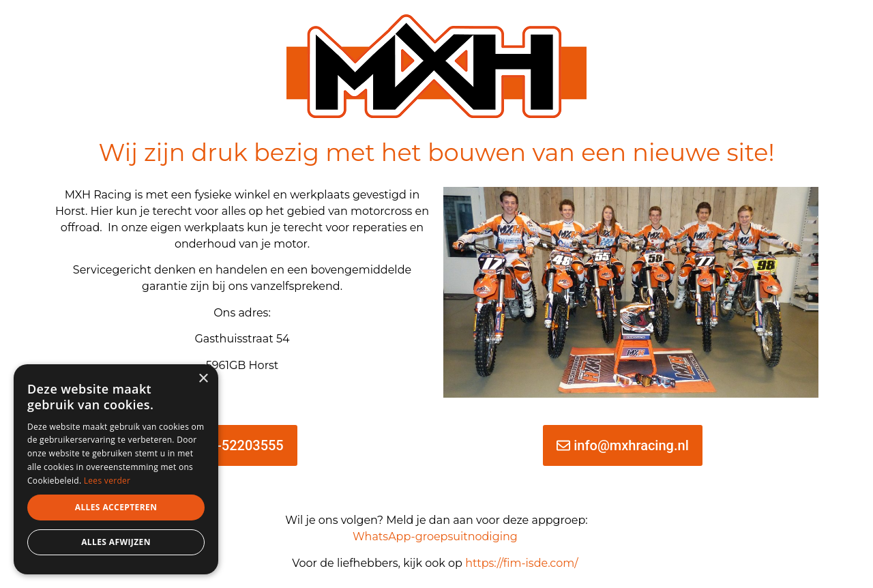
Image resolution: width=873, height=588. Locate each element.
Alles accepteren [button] (116, 507)
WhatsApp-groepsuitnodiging (435, 536)
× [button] (203, 379)
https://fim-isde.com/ (523, 563)
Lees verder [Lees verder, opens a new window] (107, 481)
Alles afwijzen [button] (116, 542)
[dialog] (116, 469)
